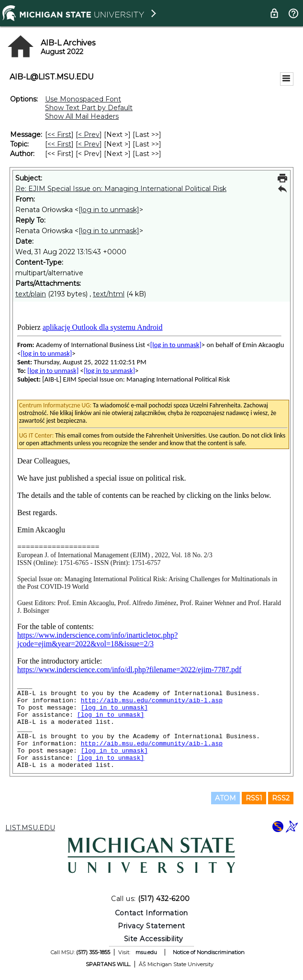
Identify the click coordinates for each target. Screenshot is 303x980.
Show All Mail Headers (82, 116)
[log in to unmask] (109, 210)
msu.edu (146, 952)
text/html (109, 294)
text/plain (31, 294)
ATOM (225, 798)
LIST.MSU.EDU (30, 828)
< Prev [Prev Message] (89, 135)
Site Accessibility (154, 939)
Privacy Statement (151, 926)
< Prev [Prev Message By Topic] (89, 144)
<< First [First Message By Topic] (59, 144)
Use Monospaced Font (83, 99)
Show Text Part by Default (89, 108)
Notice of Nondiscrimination (209, 952)
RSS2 (281, 798)
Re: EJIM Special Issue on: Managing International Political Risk (121, 189)
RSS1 (254, 798)
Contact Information (151, 913)
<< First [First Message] (59, 135)
